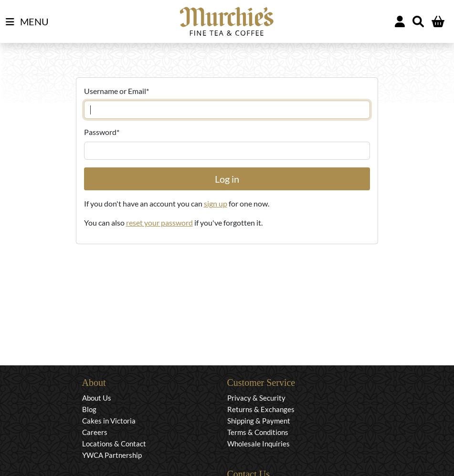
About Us (97, 398)
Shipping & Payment (259, 421)
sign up (216, 203)
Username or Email (116, 91)
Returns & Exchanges (261, 409)
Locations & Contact (114, 444)
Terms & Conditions (258, 432)
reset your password (159, 222)
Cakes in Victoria (109, 421)
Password (102, 132)
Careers (95, 432)
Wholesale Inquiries (259, 444)
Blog (89, 409)
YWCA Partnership (112, 455)
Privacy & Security (256, 398)
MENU (27, 22)
